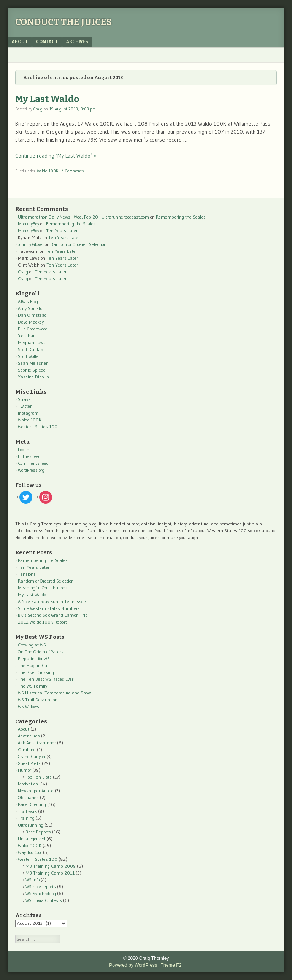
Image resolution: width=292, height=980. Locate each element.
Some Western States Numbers (49, 608)
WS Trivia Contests (44, 900)
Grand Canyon (32, 756)
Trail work (27, 811)
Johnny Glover (31, 244)
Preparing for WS (34, 658)
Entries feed (29, 456)
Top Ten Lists (39, 777)
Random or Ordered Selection (79, 244)
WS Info (33, 880)
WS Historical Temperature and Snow (54, 693)
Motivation (28, 784)
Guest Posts (29, 763)
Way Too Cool (30, 852)
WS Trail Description (38, 700)
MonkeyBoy (29, 224)
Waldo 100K (48, 171)
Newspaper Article (36, 791)
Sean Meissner (33, 363)
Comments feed (33, 463)
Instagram (28, 413)
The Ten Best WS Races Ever (46, 679)
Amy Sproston (31, 308)
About (20, 41)
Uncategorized (32, 839)
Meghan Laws (32, 342)
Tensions (27, 574)
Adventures (29, 736)
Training (26, 818)
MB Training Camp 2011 (50, 873)
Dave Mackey (31, 322)
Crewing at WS (32, 645)
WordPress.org (31, 470)
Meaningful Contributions (43, 588)
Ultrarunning (31, 825)
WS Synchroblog (41, 893)
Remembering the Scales (181, 217)
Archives (77, 41)
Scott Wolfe (28, 356)
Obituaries (28, 797)
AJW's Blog (28, 301)
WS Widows (29, 706)
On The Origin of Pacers (41, 652)
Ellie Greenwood (33, 329)
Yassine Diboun (33, 377)
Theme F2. (172, 965)
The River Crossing (36, 672)
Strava (24, 399)
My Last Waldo (47, 99)
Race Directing (32, 804)
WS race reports (41, 887)
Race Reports (38, 832)
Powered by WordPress (133, 965)
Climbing (27, 749)
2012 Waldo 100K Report (42, 622)
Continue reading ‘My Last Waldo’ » (56, 156)
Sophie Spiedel (32, 370)
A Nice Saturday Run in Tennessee (52, 601)
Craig (38, 109)
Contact (47, 41)
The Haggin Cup (34, 665)
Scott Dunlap (31, 349)
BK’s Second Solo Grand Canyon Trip (53, 615)
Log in (24, 449)
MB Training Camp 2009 (51, 866)
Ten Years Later (62, 231)
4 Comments (73, 171)
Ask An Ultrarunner (37, 743)
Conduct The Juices (63, 22)
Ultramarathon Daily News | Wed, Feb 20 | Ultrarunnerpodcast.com (83, 217)
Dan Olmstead (32, 315)
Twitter (25, 406)
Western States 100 (38, 427)
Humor (25, 770)
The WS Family (33, 686)
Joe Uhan (27, 336)
